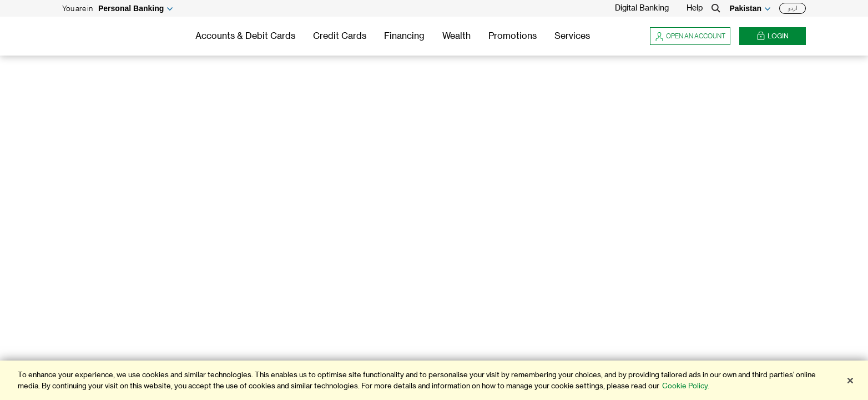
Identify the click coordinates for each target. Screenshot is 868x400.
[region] (434, 380)
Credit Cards (340, 36)
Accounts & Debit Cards (245, 36)
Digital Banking (642, 8)
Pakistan (745, 8)
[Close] (850, 381)
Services (572, 36)
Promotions (513, 36)
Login (773, 36)
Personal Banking (131, 8)
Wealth (456, 36)
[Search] (716, 8)
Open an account (690, 36)
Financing (404, 36)
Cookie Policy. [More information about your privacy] (686, 386)
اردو (793, 8)
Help (695, 8)
